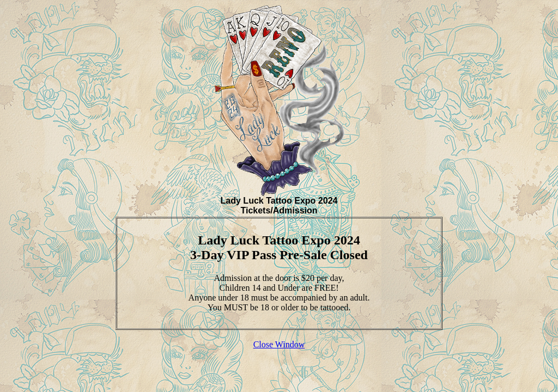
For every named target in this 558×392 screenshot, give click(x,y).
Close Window (279, 344)
